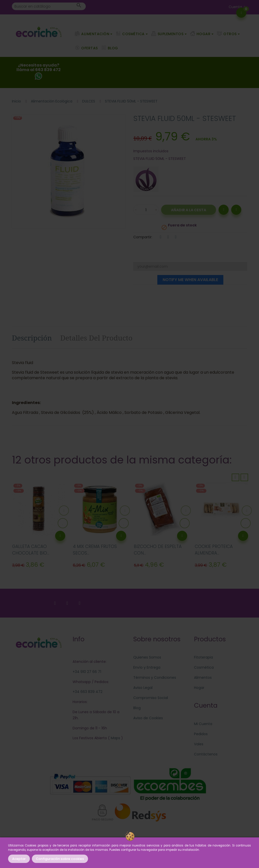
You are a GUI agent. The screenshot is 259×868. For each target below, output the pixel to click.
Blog (137, 708)
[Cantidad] (146, 210)
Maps (115, 738)
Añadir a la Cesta (189, 210)
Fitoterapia (203, 657)
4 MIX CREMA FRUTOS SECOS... (95, 550)
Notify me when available (190, 280)
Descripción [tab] (32, 338)
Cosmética (204, 667)
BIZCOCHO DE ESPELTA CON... (158, 550)
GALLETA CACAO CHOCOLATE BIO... (31, 550)
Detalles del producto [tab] (96, 338)
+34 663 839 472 (88, 692)
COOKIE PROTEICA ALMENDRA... (214, 550)
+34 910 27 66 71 (87, 672)
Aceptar (19, 859)
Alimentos (203, 678)
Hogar (199, 688)
